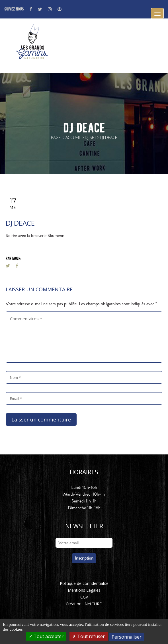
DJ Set (91, 137)
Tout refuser (89, 636)
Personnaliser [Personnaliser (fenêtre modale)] (127, 637)
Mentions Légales (84, 590)
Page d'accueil (66, 137)
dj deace (20, 223)
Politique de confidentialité (84, 583)
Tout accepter (46, 636)
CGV (84, 597)
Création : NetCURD (84, 604)
